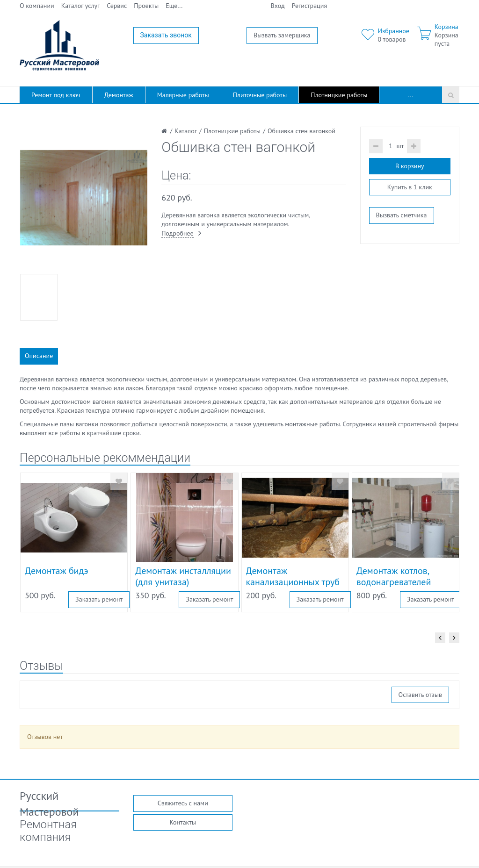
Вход (278, 6)
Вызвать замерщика (282, 35)
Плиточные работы (260, 95)
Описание (39, 356)
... (411, 95)
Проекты (146, 6)
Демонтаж (119, 95)
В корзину (410, 166)
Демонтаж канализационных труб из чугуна (293, 582)
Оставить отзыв (420, 695)
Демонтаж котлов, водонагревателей (394, 576)
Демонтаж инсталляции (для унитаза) (183, 576)
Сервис (117, 6)
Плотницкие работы (339, 95)
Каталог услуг (81, 6)
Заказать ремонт (99, 599)
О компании (37, 6)
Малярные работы (183, 95)
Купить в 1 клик (410, 187)
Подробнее (177, 233)
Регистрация (309, 6)
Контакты (183, 822)
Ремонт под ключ (56, 95)
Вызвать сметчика (402, 215)
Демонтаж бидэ (57, 571)
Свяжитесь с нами (183, 803)
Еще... (174, 6)
